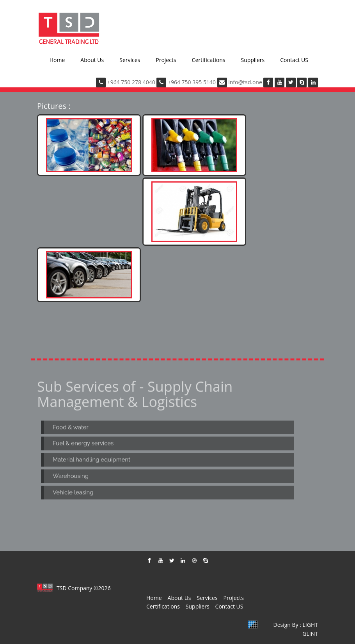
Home (57, 60)
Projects (166, 60)
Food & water (71, 428)
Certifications (209, 60)
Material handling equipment (91, 461)
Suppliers (253, 60)
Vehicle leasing (73, 493)
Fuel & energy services (83, 444)
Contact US (294, 60)
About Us (92, 60)
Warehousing (71, 477)
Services (130, 60)
